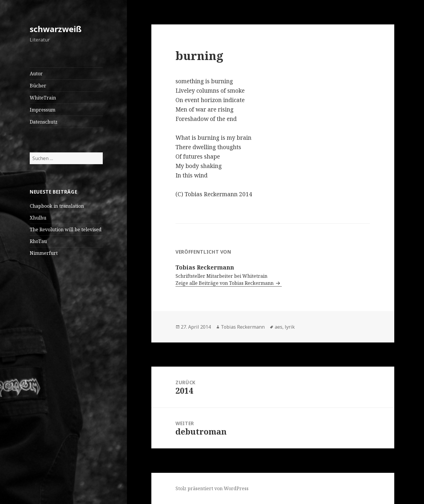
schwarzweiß (56, 29)
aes (279, 327)
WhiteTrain (43, 98)
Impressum (43, 110)
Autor (36, 74)
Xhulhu (38, 218)
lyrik (290, 327)
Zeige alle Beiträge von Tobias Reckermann (225, 283)
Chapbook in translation (57, 206)
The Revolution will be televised (66, 229)
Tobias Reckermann (243, 327)
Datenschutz (44, 122)
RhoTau (38, 241)
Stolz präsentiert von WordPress (212, 488)
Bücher (38, 86)
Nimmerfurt (44, 253)
